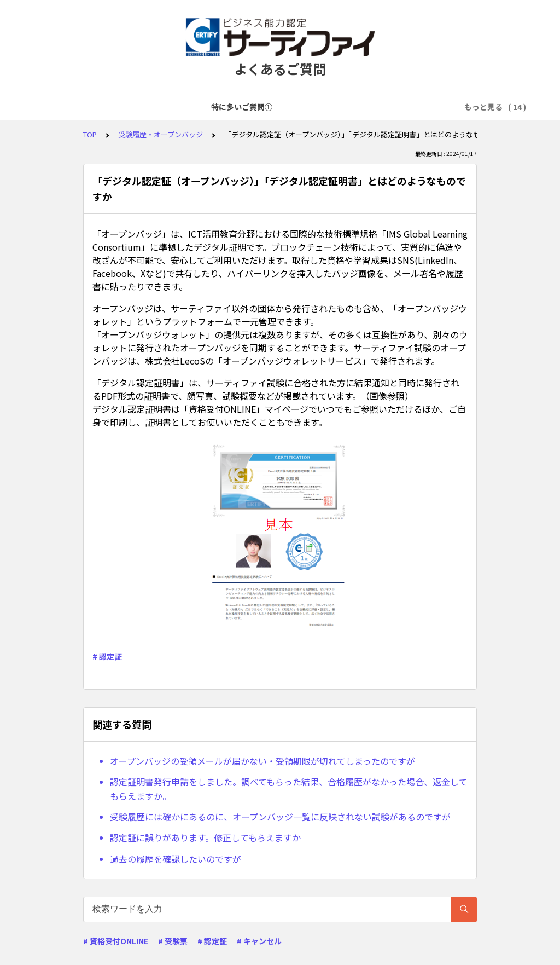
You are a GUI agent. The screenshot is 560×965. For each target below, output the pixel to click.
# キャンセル (259, 941)
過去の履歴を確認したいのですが (176, 859)
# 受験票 (173, 941)
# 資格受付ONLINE (116, 941)
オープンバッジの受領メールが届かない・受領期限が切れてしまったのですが (262, 761)
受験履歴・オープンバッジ (161, 134)
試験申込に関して (330, 107)
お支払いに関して (406, 107)
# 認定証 (107, 656)
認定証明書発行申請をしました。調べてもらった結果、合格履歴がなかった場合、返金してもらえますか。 (289, 789)
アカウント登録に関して (242, 107)
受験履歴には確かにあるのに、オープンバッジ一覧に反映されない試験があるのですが (280, 817)
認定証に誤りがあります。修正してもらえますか (205, 837)
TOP (90, 134)
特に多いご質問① (77, 107)
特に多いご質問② (154, 107)
